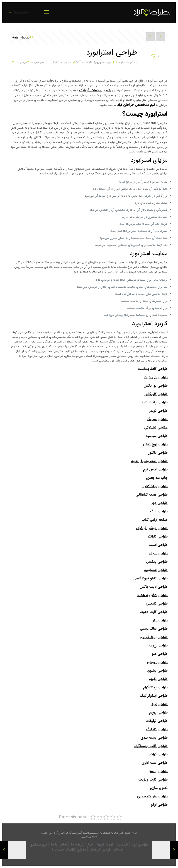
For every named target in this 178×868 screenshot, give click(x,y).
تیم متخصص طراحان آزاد (136, 105)
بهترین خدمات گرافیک (96, 90)
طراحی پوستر (158, 771)
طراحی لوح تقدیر (155, 444)
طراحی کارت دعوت (154, 612)
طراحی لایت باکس (154, 587)
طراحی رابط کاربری (154, 637)
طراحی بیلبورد (157, 671)
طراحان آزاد (140, 845)
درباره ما (77, 845)
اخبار (90, 845)
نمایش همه (23, 37)
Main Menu (20, 13)
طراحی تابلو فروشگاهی (150, 578)
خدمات (123, 845)
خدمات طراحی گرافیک (107, 850)
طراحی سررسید (157, 436)
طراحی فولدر (158, 411)
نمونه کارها (105, 845)
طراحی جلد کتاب (155, 486)
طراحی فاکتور (158, 453)
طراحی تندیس (157, 604)
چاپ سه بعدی (157, 478)
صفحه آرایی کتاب (155, 520)
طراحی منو (160, 654)
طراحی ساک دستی (154, 629)
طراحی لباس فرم (155, 469)
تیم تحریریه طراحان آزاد (93, 62)
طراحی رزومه (158, 645)
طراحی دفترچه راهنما (152, 595)
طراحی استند (158, 545)
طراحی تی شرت (156, 377)
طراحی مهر (160, 503)
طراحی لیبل (159, 704)
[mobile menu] (47, 12)
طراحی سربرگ (157, 419)
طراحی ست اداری (155, 763)
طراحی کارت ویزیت (153, 780)
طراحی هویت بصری (152, 796)
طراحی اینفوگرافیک (154, 696)
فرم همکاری (38, 845)
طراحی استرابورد (156, 570)
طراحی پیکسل (157, 562)
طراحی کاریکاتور (156, 394)
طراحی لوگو (159, 805)
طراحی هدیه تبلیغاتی (152, 495)
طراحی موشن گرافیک (152, 528)
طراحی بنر (160, 620)
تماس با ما (59, 845)
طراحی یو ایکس (156, 386)
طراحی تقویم (158, 679)
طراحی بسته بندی (154, 738)
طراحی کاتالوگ (157, 729)
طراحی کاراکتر (158, 536)
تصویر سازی (159, 788)
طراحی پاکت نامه (155, 402)
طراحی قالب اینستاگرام (151, 746)
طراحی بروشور (157, 662)
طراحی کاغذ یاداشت (153, 369)
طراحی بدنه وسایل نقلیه (149, 461)
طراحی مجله (158, 553)
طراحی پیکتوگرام (155, 687)
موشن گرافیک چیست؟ (69, 850)
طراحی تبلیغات (156, 721)
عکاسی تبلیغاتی (156, 428)
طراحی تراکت (158, 754)
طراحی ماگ (159, 511)
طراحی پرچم (158, 712)
